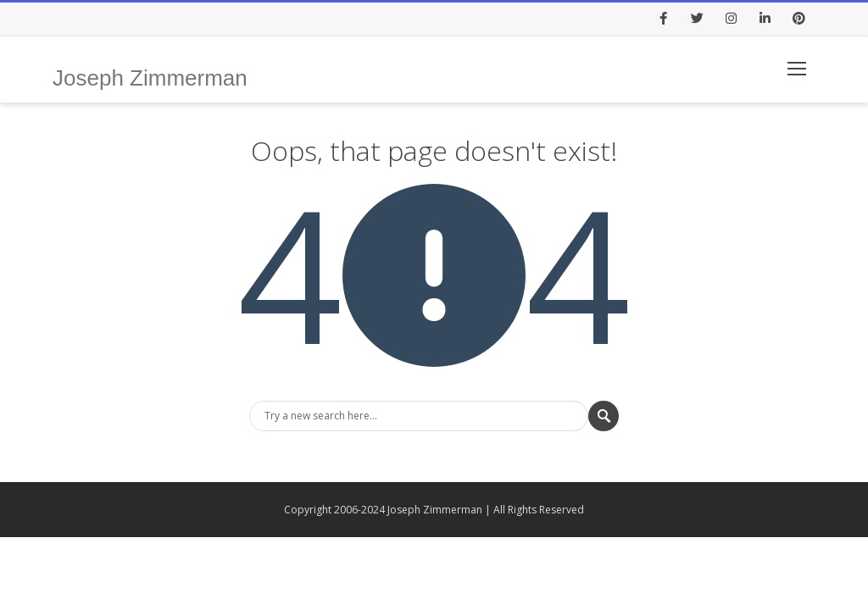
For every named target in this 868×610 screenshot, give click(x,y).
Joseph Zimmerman (150, 78)
